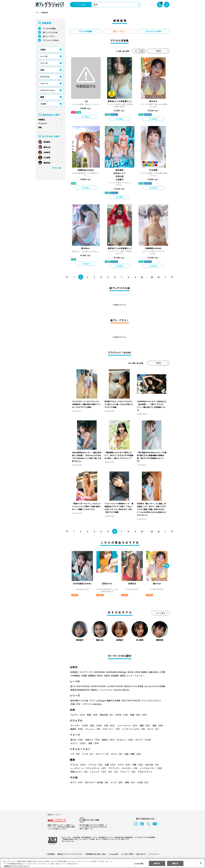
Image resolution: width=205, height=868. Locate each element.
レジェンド (98, 772)
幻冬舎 (137, 672)
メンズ (117, 782)
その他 (43, 104)
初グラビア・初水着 (97, 782)
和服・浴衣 (138, 715)
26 (152, 277)
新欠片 (100, 676)
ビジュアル (45, 77)
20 (152, 531)
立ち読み (86, 117)
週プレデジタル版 (50, 32)
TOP (37, 13)
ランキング (42, 123)
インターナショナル (134, 729)
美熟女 (108, 740)
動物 (130, 782)
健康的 (77, 729)
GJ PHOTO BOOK (114, 686)
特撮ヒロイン (79, 772)
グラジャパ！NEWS (51, 40)
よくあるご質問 (127, 854)
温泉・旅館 (133, 754)
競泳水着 (107, 715)
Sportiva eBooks (121, 690)
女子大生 (151, 765)
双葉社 (123, 676)
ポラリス (87, 704)
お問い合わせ (141, 854)
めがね (122, 715)
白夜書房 (115, 676)
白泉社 (107, 676)
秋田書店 (74, 672)
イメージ (44, 83)
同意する (175, 863)
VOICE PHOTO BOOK (130, 700)
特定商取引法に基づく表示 (96, 854)
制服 (93, 715)
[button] (167, 566)
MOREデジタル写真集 (132, 686)
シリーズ (44, 63)
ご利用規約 (51, 854)
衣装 (42, 70)
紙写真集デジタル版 (79, 700)
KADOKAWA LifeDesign (116, 672)
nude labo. (97, 704)
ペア (76, 754)
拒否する (157, 863)
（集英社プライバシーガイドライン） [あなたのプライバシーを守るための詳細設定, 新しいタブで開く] (17, 866)
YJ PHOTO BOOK (98, 686)
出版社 (43, 49)
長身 (157, 725)
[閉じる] (201, 863)
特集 (40, 127)
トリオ (88, 754)
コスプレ (78, 715)
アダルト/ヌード (144, 772)
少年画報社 (75, 676)
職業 (42, 97)
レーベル (44, 56)
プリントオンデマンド (150, 700)
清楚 (76, 743)
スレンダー (80, 725)
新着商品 (42, 120)
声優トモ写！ (76, 704)
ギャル (153, 729)
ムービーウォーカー (136, 676)
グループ (102, 754)
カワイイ (143, 740)
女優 (110, 765)
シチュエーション (48, 90)
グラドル (79, 765)
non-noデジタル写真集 (153, 686)
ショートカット (127, 725)
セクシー (160, 740)
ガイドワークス (86, 672)
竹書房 (84, 676)
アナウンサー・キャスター (123, 768)
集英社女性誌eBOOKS (80, 690)
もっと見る (161, 613)
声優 (137, 765)
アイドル (96, 765)
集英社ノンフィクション (102, 690)
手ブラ (77, 782)
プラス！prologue (97, 700)
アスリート (128, 772)
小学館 (162, 672)
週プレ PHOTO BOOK (80, 686)
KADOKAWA (99, 672)
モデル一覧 (56, 168)
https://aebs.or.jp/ (67, 841)
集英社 (144, 672)
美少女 (77, 740)
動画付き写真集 (113, 700)
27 (159, 277)
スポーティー (111, 729)
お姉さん (93, 740)
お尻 (109, 725)
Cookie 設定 (114, 854)
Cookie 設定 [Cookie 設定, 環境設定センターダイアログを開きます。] (139, 863)
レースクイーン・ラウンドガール (89, 768)
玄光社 (130, 672)
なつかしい (125, 740)
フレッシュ (93, 729)
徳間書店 (92, 676)
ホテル (117, 754)
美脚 (144, 725)
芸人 (113, 772)
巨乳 (96, 725)
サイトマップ (154, 854)
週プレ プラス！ (49, 36)
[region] (102, 863)
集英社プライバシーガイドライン (70, 854)
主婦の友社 (153, 672)
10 (142, 277)
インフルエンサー (151, 768)
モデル (124, 765)
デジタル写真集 (49, 28)
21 (159, 531)
